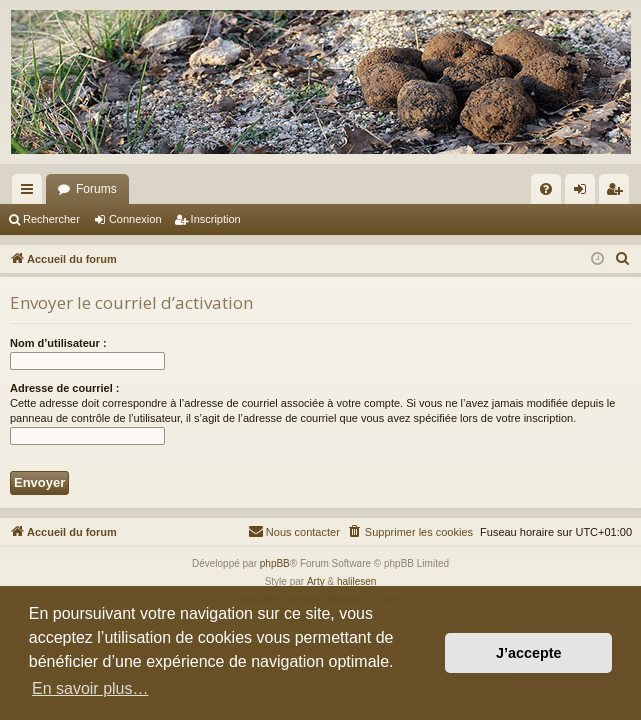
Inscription (216, 219)
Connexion (135, 219)
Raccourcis (31, 193)
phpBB (275, 563)
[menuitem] (546, 189)
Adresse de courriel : (64, 388)
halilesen (356, 581)
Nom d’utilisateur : (58, 343)
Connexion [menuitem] (584, 193)
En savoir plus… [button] (90, 688)
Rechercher (51, 219)
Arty (316, 581)
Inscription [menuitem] (618, 193)
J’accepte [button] (529, 653)
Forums (96, 189)
